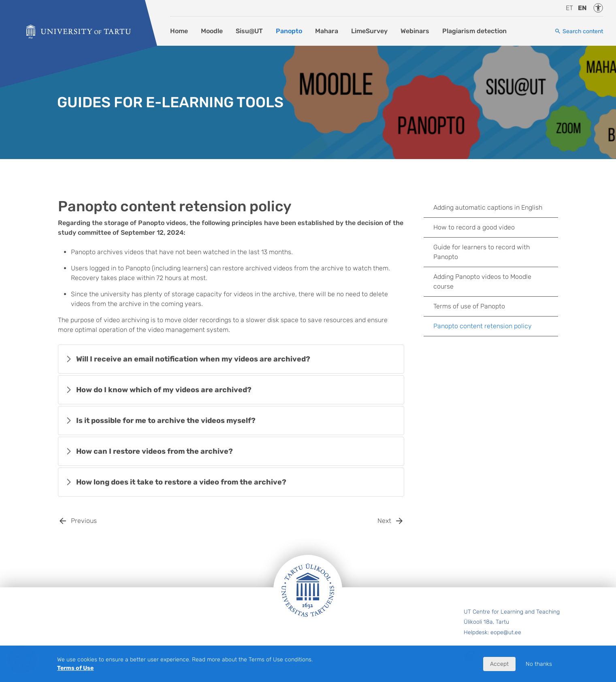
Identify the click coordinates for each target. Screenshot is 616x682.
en (582, 8)
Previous (84, 521)
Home (179, 31)
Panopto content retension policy (483, 326)
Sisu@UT (249, 31)
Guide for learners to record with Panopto (482, 252)
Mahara (327, 31)
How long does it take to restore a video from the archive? (181, 482)
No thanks (539, 664)
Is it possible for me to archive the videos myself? (166, 421)
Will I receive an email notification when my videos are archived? (193, 359)
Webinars (415, 31)
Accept (499, 664)
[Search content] (579, 31)
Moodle (212, 31)
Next (384, 521)
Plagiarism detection (474, 31)
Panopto (289, 31)
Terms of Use (75, 668)
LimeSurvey (369, 31)
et (569, 8)
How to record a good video (474, 227)
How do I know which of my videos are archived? (164, 390)
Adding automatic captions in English (488, 207)
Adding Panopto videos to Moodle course (482, 282)
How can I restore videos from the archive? (155, 451)
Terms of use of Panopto (469, 306)
